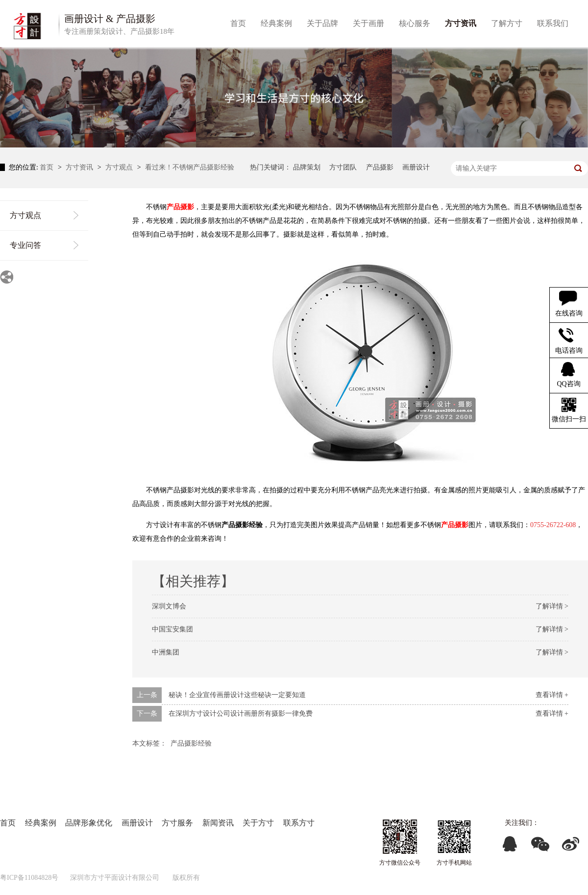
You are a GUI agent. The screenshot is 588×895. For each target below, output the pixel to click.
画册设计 (416, 167)
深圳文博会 (169, 606)
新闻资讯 (218, 823)
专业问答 (25, 245)
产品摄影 (380, 167)
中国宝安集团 (172, 629)
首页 (48, 167)
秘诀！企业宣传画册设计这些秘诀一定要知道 (237, 695)
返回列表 (567, 741)
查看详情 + (552, 695)
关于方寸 (258, 823)
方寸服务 (177, 823)
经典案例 (41, 823)
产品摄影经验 (191, 743)
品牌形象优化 (89, 823)
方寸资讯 (80, 167)
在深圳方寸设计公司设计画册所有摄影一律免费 (241, 714)
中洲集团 (166, 652)
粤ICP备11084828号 (29, 878)
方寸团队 (343, 167)
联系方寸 (299, 823)
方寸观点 (120, 167)
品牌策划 (307, 167)
